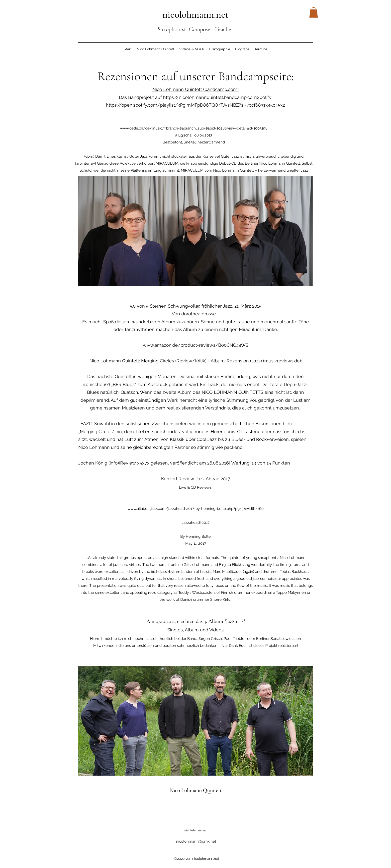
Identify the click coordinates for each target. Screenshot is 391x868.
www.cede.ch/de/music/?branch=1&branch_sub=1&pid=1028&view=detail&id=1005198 (194, 128)
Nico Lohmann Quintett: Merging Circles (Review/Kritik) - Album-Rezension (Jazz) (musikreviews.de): (196, 361)
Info (114, 463)
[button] (314, 12)
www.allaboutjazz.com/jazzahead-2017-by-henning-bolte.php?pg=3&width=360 (195, 509)
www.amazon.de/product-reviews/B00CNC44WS (196, 345)
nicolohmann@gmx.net (196, 841)
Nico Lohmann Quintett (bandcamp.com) (195, 89)
